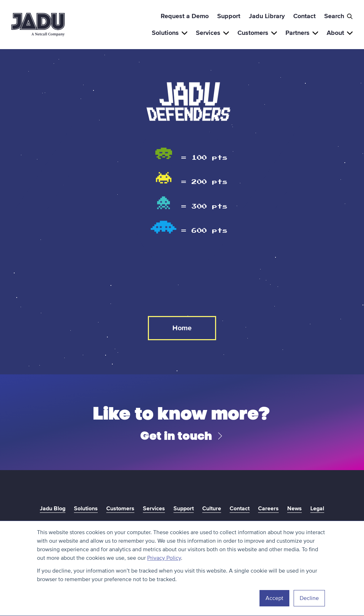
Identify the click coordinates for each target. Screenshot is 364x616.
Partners (302, 33)
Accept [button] (274, 598)
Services (212, 33)
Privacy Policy (164, 558)
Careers (268, 509)
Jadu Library (267, 16)
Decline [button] (309, 598)
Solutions (170, 33)
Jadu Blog (53, 509)
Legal (317, 509)
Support (229, 16)
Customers (257, 33)
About (340, 33)
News (295, 509)
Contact (304, 16)
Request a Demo (185, 16)
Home (182, 328)
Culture (212, 509)
